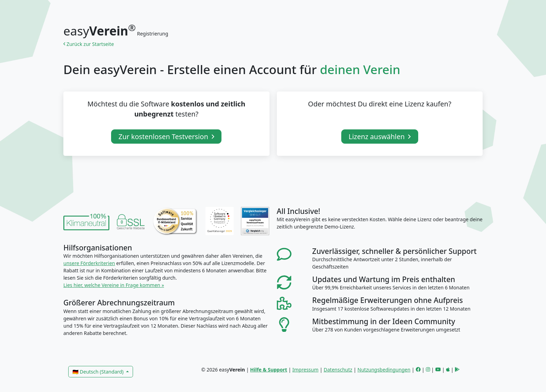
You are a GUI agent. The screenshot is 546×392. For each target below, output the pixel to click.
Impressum (306, 370)
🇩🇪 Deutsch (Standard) (99, 372)
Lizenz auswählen (380, 137)
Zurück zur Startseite (90, 44)
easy (100, 31)
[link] (86, 221)
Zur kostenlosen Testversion (166, 137)
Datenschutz (338, 370)
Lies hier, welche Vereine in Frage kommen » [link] (114, 285)
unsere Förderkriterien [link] (89, 263)
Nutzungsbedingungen (384, 370)
